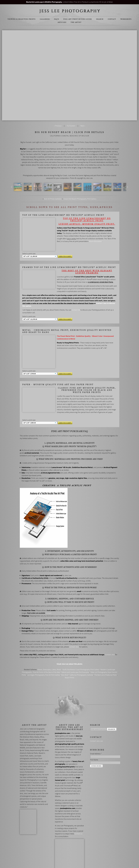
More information (96, 241)
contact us (78, 814)
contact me (76, 301)
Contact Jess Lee (96, 721)
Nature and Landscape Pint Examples (76, 653)
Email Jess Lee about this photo (70, 644)
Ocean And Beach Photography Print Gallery (80, 199)
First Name (94, 740)
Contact (112, 19)
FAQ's (57, 19)
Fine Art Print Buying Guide (78, 19)
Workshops (126, 19)
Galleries (45, 19)
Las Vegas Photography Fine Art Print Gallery (44, 655)
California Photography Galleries (81, 655)
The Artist (76, 22)
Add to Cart (65, 248)
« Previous (58, 126)
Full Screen (71, 126)
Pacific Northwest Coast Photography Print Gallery (81, 650)
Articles (62, 22)
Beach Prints (70, 658)
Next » (83, 126)
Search (100, 19)
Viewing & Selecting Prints (22, 19)
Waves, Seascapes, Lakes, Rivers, (50, 650)
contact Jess (74, 627)
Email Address (96, 734)
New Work (65, 655)
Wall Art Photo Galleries (53, 199)
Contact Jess (110, 635)
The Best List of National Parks (106, 655)
